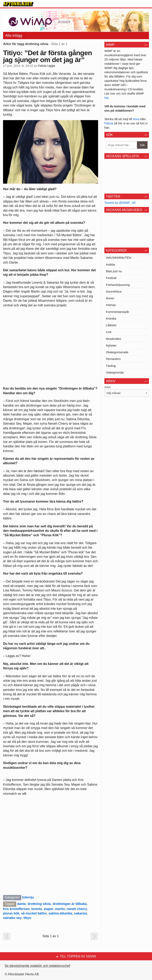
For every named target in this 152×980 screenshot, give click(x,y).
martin (60, 909)
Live (109, 332)
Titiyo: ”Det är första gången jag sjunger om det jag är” (48, 56)
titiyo (27, 918)
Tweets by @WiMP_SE (120, 203)
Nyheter (111, 345)
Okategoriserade (117, 352)
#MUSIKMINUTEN (119, 258)
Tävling (111, 366)
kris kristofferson (16, 909)
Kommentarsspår (118, 312)
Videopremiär (115, 372)
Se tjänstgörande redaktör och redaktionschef (37, 966)
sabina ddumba (60, 913)
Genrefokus (114, 291)
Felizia (109, 123)
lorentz (37, 909)
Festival (111, 278)
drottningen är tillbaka (70, 904)
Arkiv (108, 387)
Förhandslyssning (118, 285)
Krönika (111, 318)
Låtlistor (111, 325)
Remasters (113, 359)
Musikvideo (114, 339)
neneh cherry (77, 909)
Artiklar (111, 264)
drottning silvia (39, 904)
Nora (136, 119)
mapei (48, 909)
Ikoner (110, 298)
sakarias (80, 913)
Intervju (28, 897)
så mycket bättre (34, 913)
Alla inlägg (14, 36)
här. (107, 98)
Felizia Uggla (47, 66)
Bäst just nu (114, 271)
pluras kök (11, 913)
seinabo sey (12, 918)
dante (21, 904)
